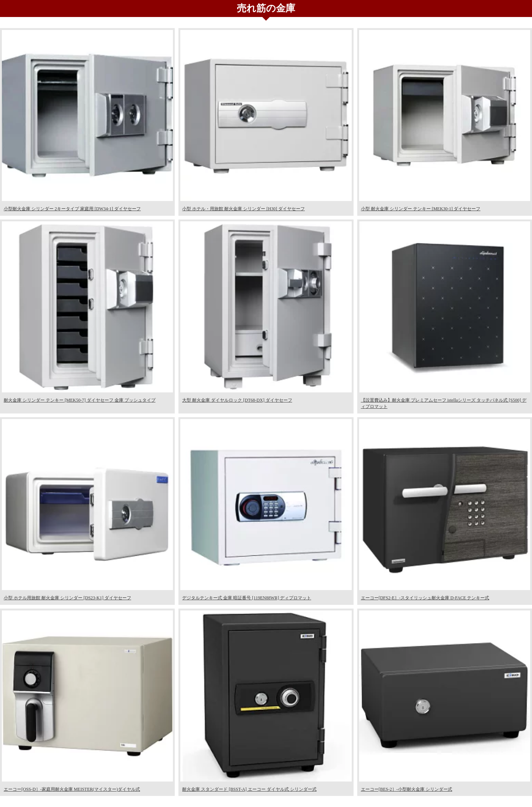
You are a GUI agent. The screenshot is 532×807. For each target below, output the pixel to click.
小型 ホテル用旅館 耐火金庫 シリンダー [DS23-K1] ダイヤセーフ (67, 598)
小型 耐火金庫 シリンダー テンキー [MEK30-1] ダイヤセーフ (421, 209)
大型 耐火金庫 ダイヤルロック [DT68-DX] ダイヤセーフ (237, 400)
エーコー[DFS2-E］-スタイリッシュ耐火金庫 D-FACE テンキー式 (425, 598)
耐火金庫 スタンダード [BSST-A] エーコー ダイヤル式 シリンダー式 (249, 789)
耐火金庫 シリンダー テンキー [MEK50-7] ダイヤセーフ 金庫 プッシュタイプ (80, 400)
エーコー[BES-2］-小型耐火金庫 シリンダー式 (407, 789)
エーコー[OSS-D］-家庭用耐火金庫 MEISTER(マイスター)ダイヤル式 (72, 789)
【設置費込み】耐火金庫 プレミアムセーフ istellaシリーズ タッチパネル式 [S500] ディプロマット (444, 403)
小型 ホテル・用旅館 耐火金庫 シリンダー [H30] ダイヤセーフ (243, 209)
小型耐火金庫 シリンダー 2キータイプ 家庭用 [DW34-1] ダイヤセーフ (72, 209)
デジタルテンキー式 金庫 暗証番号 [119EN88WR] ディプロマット (247, 598)
